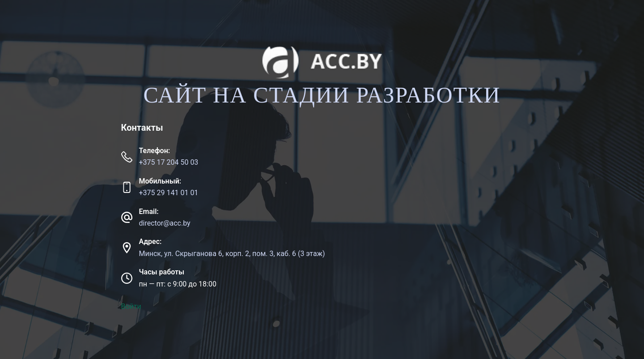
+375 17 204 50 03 (169, 162)
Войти (131, 306)
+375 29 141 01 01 (169, 193)
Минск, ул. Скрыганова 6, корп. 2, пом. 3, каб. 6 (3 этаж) (232, 254)
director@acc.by (165, 223)
